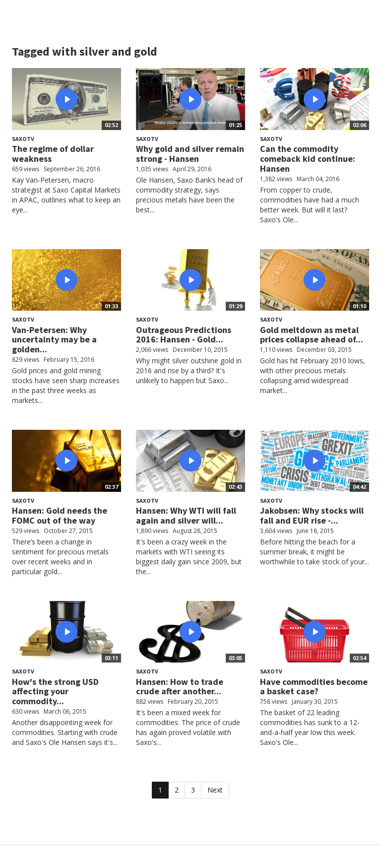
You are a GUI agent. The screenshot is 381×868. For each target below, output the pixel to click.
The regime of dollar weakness (53, 154)
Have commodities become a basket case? (314, 687)
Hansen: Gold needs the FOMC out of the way (60, 515)
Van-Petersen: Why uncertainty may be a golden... (54, 340)
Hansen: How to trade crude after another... (180, 687)
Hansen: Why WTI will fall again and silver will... (186, 515)
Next (215, 790)
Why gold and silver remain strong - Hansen (190, 154)
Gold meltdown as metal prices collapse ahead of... (312, 335)
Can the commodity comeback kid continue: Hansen (308, 159)
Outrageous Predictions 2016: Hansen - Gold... (184, 335)
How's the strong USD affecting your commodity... (55, 692)
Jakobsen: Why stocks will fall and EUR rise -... (312, 515)
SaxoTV (23, 139)
